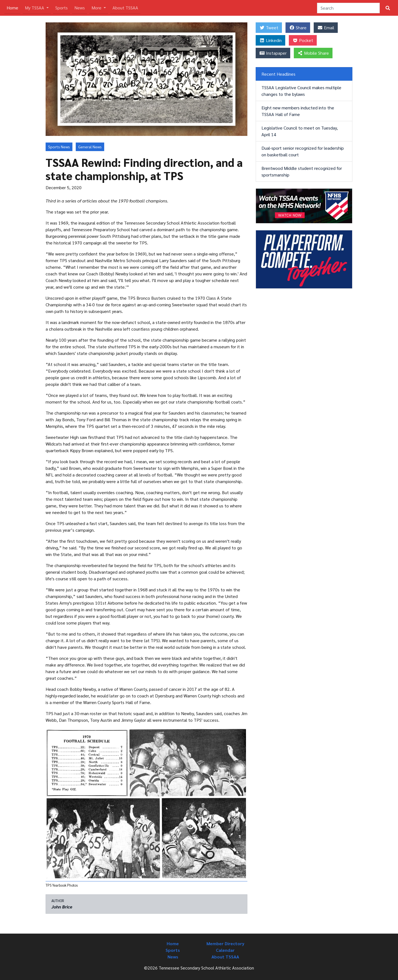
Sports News (59, 147)
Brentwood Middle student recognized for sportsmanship (302, 171)
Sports (61, 8)
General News (90, 147)
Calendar (225, 950)
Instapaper (273, 53)
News (80, 8)
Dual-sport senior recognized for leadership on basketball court (303, 151)
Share (298, 27)
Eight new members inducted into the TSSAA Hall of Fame (298, 111)
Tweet (269, 27)
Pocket (303, 40)
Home (14, 7)
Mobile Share (313, 53)
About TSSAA (125, 8)
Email (326, 27)
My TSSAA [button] (35, 8)
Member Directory (225, 943)
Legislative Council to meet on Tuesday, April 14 (300, 131)
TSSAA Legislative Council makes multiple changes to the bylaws (301, 91)
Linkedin (270, 40)
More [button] (97, 8)
